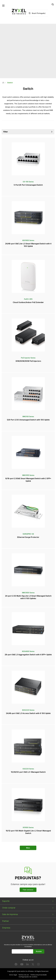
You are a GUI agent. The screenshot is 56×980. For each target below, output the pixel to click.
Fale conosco (28, 890)
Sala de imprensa (10, 914)
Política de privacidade (39, 975)
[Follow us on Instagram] (38, 965)
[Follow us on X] (33, 965)
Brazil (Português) (39, 13)
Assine (39, 951)
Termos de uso (24, 975)
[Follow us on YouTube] (22, 965)
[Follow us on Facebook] (16, 965)
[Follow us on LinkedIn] (27, 965)
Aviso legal (13, 975)
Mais (28, 848)
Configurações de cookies (28, 977)
